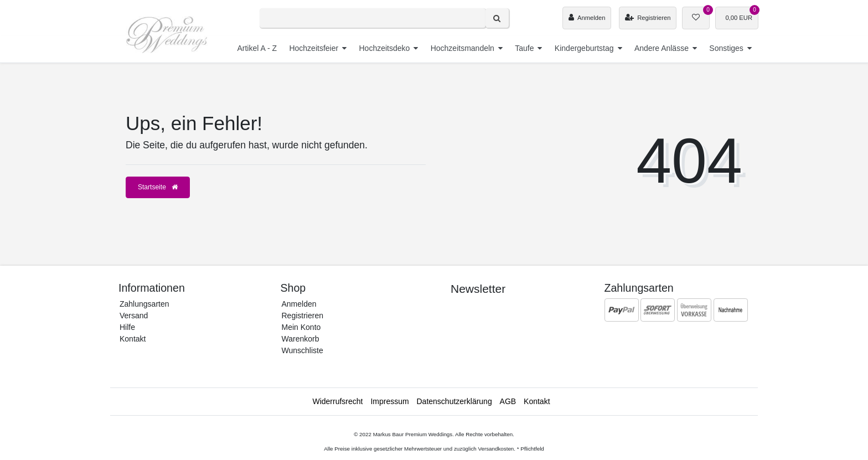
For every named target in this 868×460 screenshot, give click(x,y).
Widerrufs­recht (337, 401)
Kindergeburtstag (584, 48)
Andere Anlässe (662, 48)
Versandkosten (496, 449)
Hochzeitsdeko (384, 48)
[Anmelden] (587, 18)
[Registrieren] (648, 18)
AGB (508, 401)
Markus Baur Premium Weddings (413, 434)
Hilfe (127, 327)
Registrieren (303, 316)
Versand (134, 316)
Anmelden (299, 304)
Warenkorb (301, 339)
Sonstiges (726, 48)
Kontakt (133, 339)
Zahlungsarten (144, 304)
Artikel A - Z (257, 48)
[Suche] (497, 18)
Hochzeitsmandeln (463, 48)
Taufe (524, 48)
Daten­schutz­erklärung (454, 401)
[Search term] (373, 18)
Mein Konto (301, 327)
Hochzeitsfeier (314, 48)
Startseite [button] (158, 187)
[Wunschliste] (696, 18)
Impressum (389, 401)
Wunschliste (303, 350)
